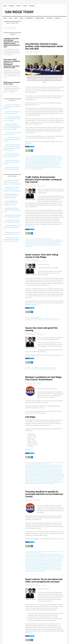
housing (47, 161)
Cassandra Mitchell (54, 469)
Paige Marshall (39, 481)
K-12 (58, 552)
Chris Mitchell (38, 470)
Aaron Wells (34, 466)
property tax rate (59, 165)
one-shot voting (44, 321)
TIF (51, 167)
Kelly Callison (28, 162)
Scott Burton (31, 483)
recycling (27, 246)
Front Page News (41, 369)
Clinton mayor (43, 471)
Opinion (40, 318)
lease (42, 243)
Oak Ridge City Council (52, 370)
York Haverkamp (44, 484)
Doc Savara (37, 242)
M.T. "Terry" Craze (33, 477)
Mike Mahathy (39, 478)
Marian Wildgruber (41, 477)
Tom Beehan (55, 167)
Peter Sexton (60, 481)
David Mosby (48, 159)
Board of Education (50, 241)
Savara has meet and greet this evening (43, 330)
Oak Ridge (51, 157)
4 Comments (44, 262)
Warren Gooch (37, 484)
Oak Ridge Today (19, 12)
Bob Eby (61, 467)
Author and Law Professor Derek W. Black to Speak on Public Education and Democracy (12, 156)
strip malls (44, 246)
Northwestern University (31, 245)
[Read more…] (29, 144)
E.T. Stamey (46, 473)
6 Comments (44, 589)
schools (31, 167)
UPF (36, 169)
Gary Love (32, 161)
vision (56, 169)
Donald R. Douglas (39, 473)
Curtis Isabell (49, 471)
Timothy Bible (43, 483)
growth (43, 161)
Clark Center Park (29, 159)
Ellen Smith (56, 159)
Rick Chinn (53, 166)
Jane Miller (59, 161)
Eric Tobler (61, 159)
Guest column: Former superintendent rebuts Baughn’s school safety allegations (12, 183)
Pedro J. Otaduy (53, 481)
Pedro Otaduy (52, 165)
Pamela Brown (46, 481)
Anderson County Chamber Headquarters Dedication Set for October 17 (12, 163)
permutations (51, 321)
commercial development (39, 159)
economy (42, 242)
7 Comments (36, 54)
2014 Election (34, 157)
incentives (31, 243)
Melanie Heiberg (43, 564)
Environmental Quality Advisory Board (53, 242)
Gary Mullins (28, 562)
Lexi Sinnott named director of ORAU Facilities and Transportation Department (12, 107)
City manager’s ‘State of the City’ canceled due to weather (11, 197)
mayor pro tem (38, 162)
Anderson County (47, 463)
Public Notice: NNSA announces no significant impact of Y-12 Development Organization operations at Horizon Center (12, 65)
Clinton (53, 463)
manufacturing (47, 243)
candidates (54, 158)
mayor (33, 162)
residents (45, 166)
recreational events (30, 166)
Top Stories (59, 157)
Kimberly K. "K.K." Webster (38, 475)
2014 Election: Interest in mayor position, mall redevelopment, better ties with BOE (43, 47)
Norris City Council (33, 479)
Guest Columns (34, 318)
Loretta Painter (49, 563)
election (33, 321)
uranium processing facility (43, 169)
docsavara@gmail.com (57, 356)
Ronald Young (40, 569)
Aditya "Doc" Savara (35, 158)
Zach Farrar (51, 484)
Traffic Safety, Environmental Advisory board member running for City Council (44, 180)
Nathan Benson (60, 478)
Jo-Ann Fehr (60, 474)
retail (49, 166)
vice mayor (52, 169)
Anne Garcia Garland (45, 158)
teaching (51, 246)
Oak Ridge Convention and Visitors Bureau (38, 163)
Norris (29, 465)
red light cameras (39, 166)
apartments (42, 241)
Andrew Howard (58, 466)
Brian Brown (33, 469)
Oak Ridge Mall (51, 163)
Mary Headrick (49, 477)
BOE (50, 158)
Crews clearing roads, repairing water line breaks (12, 211)
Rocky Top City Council (46, 482)
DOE (52, 159)
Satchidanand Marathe (48, 569)
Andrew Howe (28, 467)
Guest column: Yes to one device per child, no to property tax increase (44, 582)
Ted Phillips (37, 483)
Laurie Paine (57, 475)
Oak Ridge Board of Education (48, 162)
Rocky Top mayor (55, 482)
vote (55, 321)
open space (59, 245)
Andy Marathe (35, 467)
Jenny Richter (54, 474)
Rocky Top (39, 482)
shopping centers (37, 246)
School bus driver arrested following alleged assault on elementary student (12, 240)
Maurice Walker (57, 477)
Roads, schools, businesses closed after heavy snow (12, 228)
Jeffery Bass (48, 474)
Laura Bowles (51, 475)
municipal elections (47, 478)
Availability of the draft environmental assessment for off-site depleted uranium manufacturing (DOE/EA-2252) (12, 44)
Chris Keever (31, 470)
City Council (60, 158)
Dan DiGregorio (56, 471)
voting (58, 321)
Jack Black (32, 474)
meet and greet (43, 370)
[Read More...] (10, 56)
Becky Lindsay (51, 467)
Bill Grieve (57, 467)
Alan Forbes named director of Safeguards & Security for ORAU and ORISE (12, 140)
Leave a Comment (41, 187)
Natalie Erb (54, 478)
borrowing (28, 469)
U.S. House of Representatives (54, 571)
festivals (27, 161)
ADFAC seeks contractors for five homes (12, 84)
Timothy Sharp (50, 483)
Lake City (45, 475)
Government (40, 157)
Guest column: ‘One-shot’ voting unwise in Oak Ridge (44, 257)
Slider (55, 157)
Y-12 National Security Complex (35, 170)
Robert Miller (33, 482)
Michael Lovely (32, 478)
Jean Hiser (42, 474)
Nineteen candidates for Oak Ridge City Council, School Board (44, 379)
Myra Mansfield (55, 243)
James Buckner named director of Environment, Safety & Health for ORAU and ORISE (12, 120)
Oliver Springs (38, 465)
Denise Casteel (32, 473)
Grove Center (37, 161)
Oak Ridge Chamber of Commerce (49, 245)
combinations (28, 321)
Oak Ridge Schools (44, 165)
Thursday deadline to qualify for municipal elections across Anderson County (44, 495)
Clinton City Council (35, 471)
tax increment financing (39, 167)
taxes (48, 246)
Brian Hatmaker (40, 469)
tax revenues (48, 167)
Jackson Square (52, 161)
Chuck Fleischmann (46, 470)
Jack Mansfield (37, 243)
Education (49, 552)
